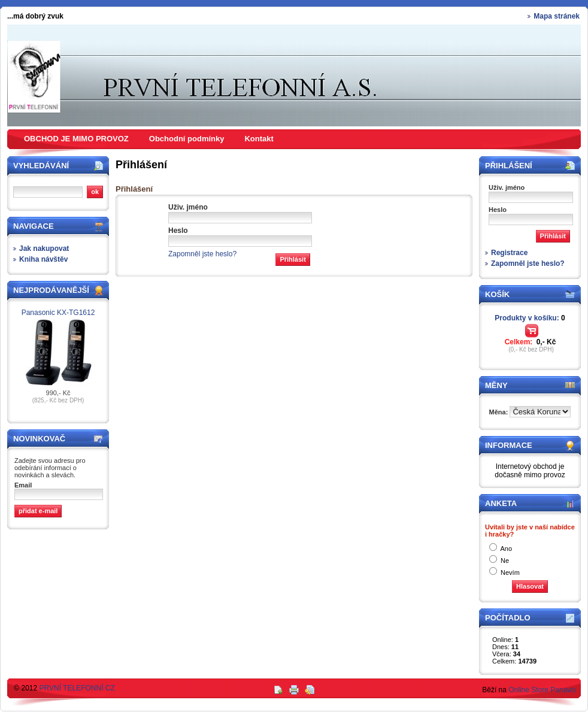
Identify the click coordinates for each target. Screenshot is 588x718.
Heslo (178, 231)
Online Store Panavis (542, 690)
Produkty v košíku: (530, 318)
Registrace (509, 253)
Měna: (500, 412)
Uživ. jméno (188, 207)
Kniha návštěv (43, 259)
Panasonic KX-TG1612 (58, 313)
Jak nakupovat (44, 249)
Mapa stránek (557, 16)
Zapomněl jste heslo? (202, 254)
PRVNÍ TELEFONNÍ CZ (77, 688)
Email (23, 485)
